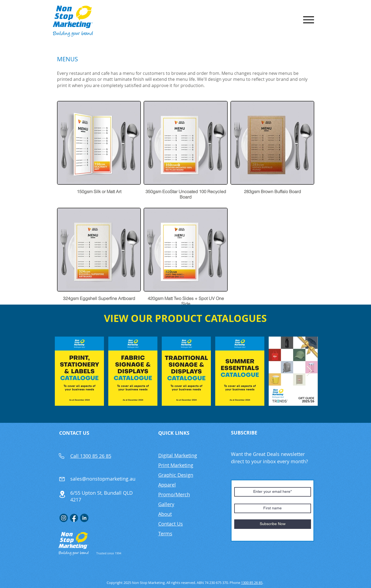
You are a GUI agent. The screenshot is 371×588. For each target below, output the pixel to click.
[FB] (74, 518)
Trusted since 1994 (109, 553)
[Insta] (64, 518)
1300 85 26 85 (252, 583)
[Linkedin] (84, 518)
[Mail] (62, 479)
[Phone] (62, 456)
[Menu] (309, 20)
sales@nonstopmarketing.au (103, 479)
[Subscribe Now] (273, 524)
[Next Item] (309, 371)
